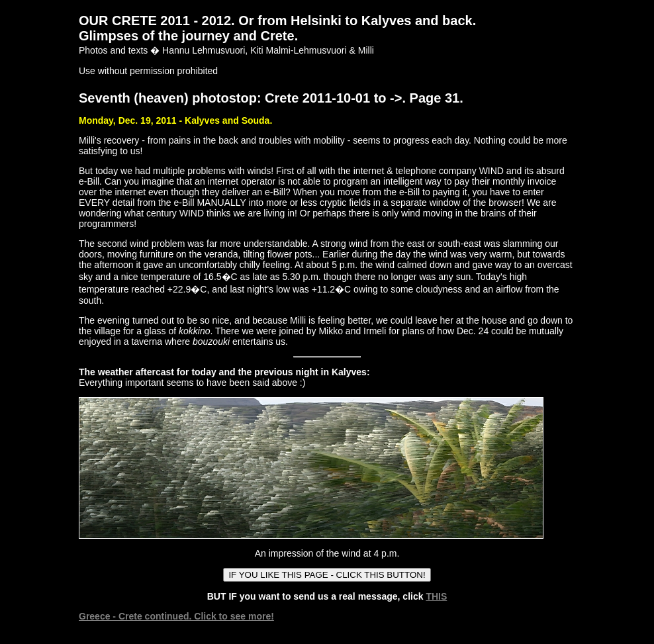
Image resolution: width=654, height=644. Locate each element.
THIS (436, 596)
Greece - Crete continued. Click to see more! (176, 616)
